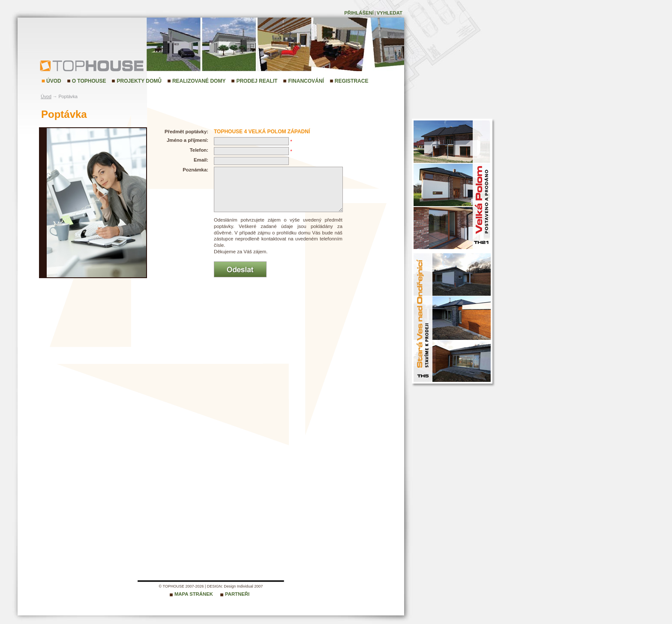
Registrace (352, 81)
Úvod (54, 81)
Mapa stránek (194, 594)
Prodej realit (257, 81)
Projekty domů (139, 81)
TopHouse (62, 65)
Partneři (237, 594)
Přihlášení (359, 13)
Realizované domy (199, 81)
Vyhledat (390, 13)
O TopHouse (89, 81)
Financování (306, 81)
